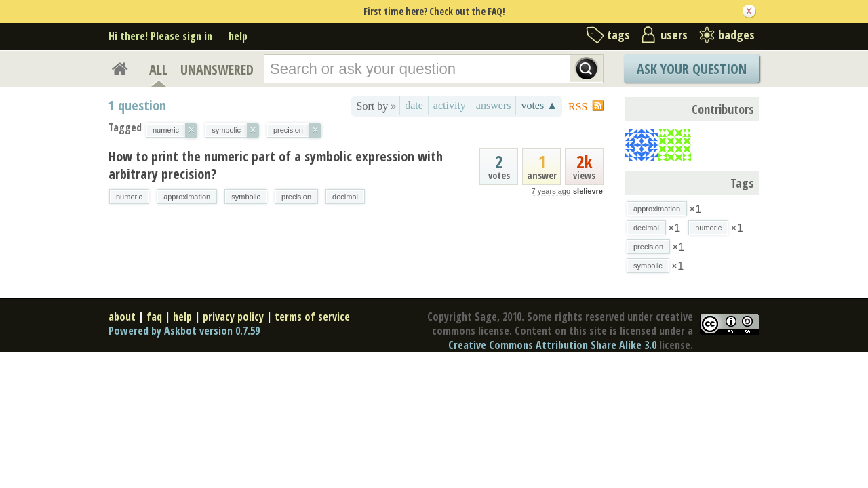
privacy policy (233, 317)
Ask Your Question (692, 69)
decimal (345, 197)
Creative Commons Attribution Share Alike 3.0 (552, 345)
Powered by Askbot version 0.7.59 (184, 331)
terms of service (312, 317)
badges (736, 35)
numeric (129, 197)
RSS (578, 107)
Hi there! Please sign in (160, 36)
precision (296, 197)
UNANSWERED (217, 69)
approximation (187, 197)
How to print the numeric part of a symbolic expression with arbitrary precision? (276, 165)
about (122, 317)
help (238, 36)
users (674, 35)
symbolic (246, 197)
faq (154, 317)
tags (618, 35)
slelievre (588, 191)
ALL (158, 69)
